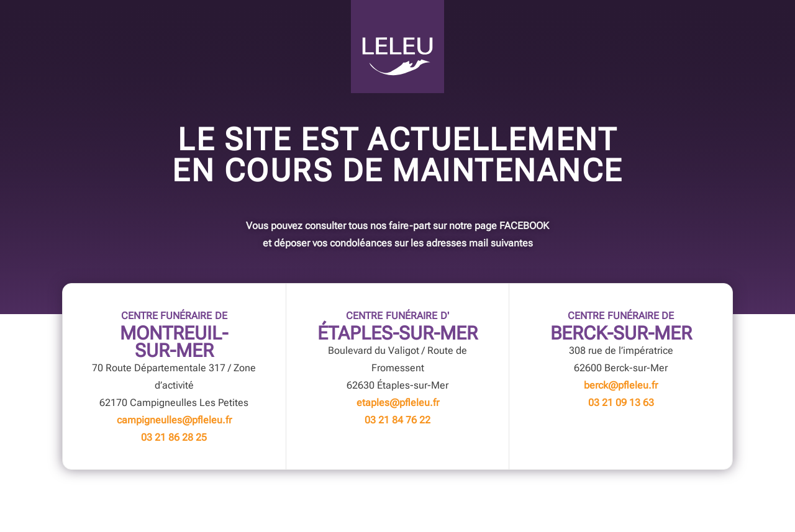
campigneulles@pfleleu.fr (174, 420)
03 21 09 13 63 (621, 403)
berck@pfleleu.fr (621, 385)
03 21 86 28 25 (174, 437)
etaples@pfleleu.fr (398, 403)
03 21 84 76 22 (397, 420)
